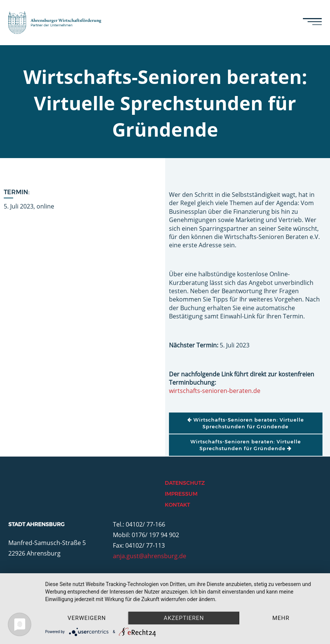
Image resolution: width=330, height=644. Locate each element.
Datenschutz (185, 483)
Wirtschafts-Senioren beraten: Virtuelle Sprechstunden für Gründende (246, 423)
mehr (281, 618)
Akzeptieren (184, 618)
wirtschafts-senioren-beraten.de (215, 391)
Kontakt (177, 505)
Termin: (17, 192)
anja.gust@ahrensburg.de (150, 556)
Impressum (181, 494)
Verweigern (87, 618)
